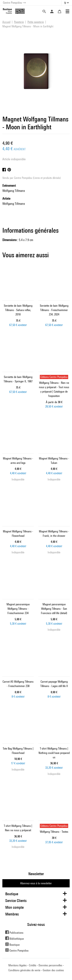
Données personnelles (50, 965)
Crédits (33, 965)
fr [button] (65, 3)
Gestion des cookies (53, 970)
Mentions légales (17, 965)
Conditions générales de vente (24, 970)
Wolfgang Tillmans (14, 191)
